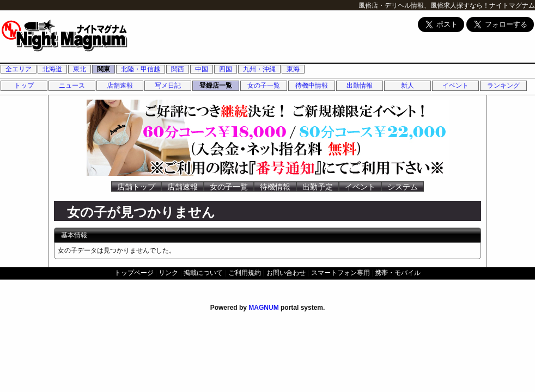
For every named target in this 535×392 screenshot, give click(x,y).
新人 (408, 85)
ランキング (503, 85)
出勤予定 (318, 187)
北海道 (52, 69)
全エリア (19, 69)
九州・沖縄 (259, 69)
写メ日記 (168, 85)
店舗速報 (120, 85)
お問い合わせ (286, 273)
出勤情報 (360, 85)
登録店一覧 (216, 85)
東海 (293, 69)
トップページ (134, 273)
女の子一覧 (264, 85)
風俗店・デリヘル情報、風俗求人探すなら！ (424, 5)
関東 (104, 69)
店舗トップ (136, 187)
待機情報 (275, 187)
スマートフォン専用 (341, 273)
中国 (202, 69)
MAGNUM (263, 308)
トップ (24, 85)
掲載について (203, 273)
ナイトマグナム (512, 5)
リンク (168, 273)
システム (403, 187)
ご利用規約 (245, 273)
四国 (226, 69)
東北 (80, 69)
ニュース (72, 85)
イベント (455, 85)
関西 (178, 69)
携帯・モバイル (398, 273)
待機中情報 (312, 85)
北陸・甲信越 (141, 69)
